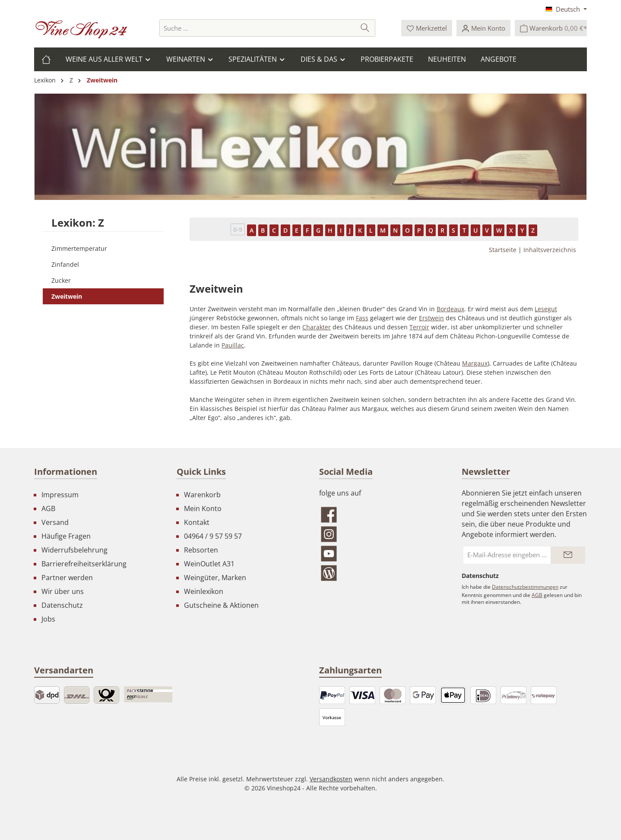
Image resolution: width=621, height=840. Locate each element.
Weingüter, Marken (215, 578)
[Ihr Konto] (483, 28)
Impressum (60, 495)
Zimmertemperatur (79, 248)
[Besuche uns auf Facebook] (382, 515)
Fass (362, 318)
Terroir (419, 327)
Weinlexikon (204, 591)
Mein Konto (203, 508)
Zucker (61, 280)
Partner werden (67, 578)
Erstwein (431, 318)
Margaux (475, 363)
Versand (55, 522)
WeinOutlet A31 (209, 564)
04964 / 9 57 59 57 (213, 536)
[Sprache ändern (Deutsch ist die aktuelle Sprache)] (566, 9)
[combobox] (257, 28)
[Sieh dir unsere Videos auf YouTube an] (382, 554)
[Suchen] (365, 28)
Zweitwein (67, 296)
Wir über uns (63, 591)
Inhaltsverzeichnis (550, 250)
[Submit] (568, 555)
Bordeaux (450, 309)
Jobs (48, 619)
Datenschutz (62, 605)
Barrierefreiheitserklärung (84, 564)
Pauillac (233, 345)
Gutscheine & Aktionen (221, 605)
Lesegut (546, 309)
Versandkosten (331, 779)
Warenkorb (202, 495)
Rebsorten (201, 550)
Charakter (317, 327)
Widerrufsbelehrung (74, 550)
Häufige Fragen (66, 536)
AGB (48, 508)
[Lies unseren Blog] (382, 573)
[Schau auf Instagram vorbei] (382, 534)
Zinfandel (65, 264)
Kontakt (197, 522)
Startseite (503, 250)
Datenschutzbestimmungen (525, 587)
